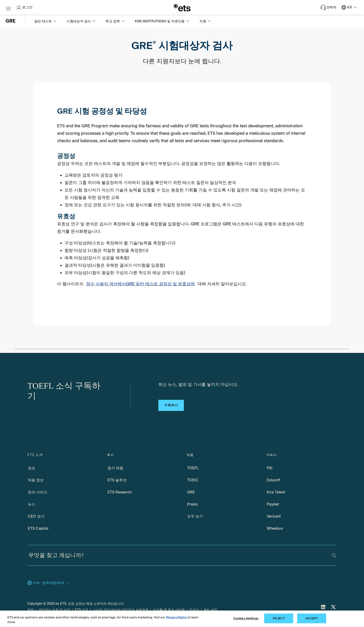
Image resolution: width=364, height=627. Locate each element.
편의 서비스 (38, 492)
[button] (46, 21)
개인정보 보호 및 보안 (54, 610)
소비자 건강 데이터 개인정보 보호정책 (121, 610)
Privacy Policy (177, 617)
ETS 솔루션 (117, 480)
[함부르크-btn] (8, 7)
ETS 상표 (82, 610)
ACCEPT (312, 618)
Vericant (274, 516)
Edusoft (274, 480)
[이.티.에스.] (182, 7)
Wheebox (275, 528)
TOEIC (193, 480)
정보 (32, 468)
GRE (191, 492)
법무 (31, 610)
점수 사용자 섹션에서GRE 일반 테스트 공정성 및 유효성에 (140, 284)
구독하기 (171, 405)
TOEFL (193, 468)
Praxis (192, 504)
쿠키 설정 (210, 610)
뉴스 (32, 504)
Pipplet (273, 504)
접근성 (194, 610)
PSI (270, 468)
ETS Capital (38, 528)
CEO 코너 (36, 516)
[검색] (334, 555)
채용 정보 (36, 480)
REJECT (279, 618)
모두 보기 (195, 516)
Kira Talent (276, 492)
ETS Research (120, 492)
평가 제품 (115, 468)
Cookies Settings (246, 618)
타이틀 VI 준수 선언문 (169, 610)
